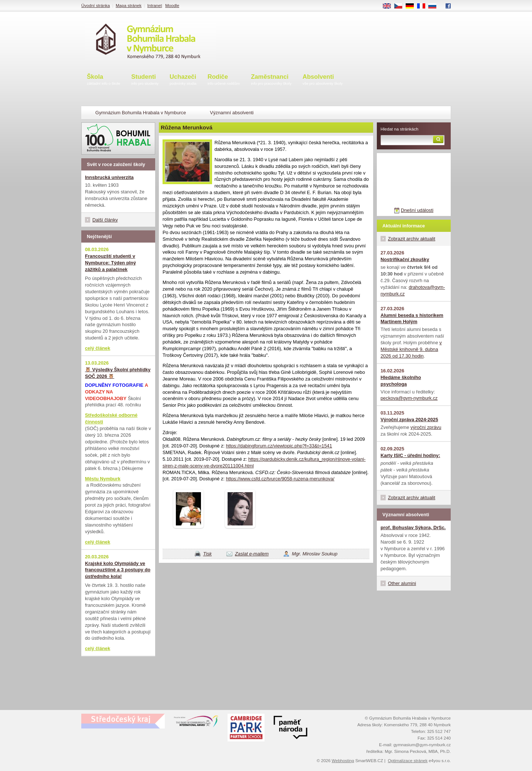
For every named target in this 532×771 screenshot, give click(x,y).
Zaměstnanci (271, 80)
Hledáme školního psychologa (401, 381)
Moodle (172, 6)
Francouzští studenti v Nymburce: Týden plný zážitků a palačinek (110, 263)
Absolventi (323, 80)
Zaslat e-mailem (252, 554)
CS (401, 6)
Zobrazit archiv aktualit (412, 239)
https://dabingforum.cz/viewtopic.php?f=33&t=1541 (279, 446)
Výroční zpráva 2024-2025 (409, 420)
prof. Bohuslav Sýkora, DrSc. (413, 527)
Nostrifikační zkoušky (405, 259)
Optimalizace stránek (408, 761)
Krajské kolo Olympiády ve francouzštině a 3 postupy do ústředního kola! (118, 570)
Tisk (207, 554)
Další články (105, 220)
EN (389, 6)
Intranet (155, 6)
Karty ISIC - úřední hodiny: (410, 455)
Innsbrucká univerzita (109, 177)
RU (435, 6)
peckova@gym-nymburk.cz (409, 398)
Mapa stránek (129, 6)
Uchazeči (183, 80)
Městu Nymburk (103, 479)
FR (424, 6)
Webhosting (343, 761)
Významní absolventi (232, 113)
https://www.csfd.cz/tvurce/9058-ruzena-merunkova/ (280, 479)
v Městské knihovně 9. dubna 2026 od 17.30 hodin (411, 349)
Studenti (145, 80)
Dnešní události (417, 210)
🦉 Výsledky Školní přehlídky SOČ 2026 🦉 (118, 373)
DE (412, 6)
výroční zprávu (426, 427)
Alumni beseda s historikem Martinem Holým (412, 319)
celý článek (98, 348)
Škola (103, 80)
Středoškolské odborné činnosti (111, 418)
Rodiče (224, 80)
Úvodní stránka (96, 6)
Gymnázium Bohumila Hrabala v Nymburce (141, 113)
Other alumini (402, 583)
